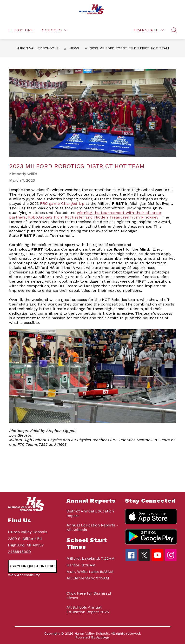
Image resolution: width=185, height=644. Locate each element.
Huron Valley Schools (37, 48)
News (74, 48)
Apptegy (103, 637)
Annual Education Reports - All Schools (92, 527)
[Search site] (174, 30)
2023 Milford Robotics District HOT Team (129, 48)
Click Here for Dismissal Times (89, 596)
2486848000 (19, 552)
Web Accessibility (24, 575)
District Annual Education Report (90, 513)
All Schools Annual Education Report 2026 (88, 610)
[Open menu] (20, 30)
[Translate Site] (149, 30)
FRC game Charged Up (62, 203)
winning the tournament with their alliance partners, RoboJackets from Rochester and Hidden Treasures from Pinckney (85, 215)
